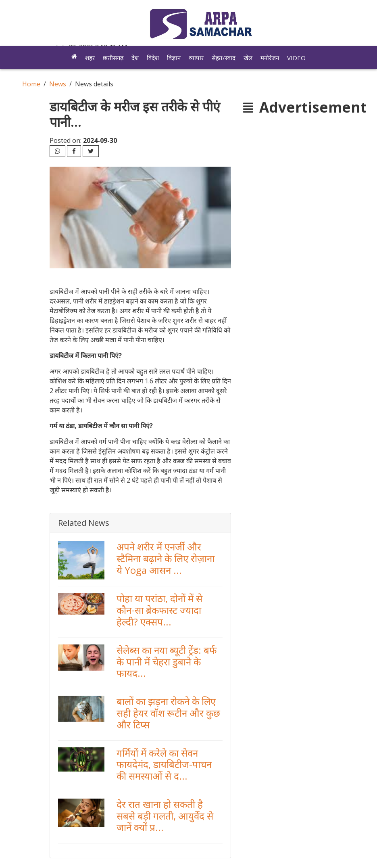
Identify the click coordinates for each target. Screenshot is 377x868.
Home (31, 84)
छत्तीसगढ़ (113, 58)
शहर (90, 58)
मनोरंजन (270, 58)
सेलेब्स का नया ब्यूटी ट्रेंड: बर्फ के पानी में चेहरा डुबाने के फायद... (167, 662)
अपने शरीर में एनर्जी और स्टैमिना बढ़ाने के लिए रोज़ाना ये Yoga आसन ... (166, 558)
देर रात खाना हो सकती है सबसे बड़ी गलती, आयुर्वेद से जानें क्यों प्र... (165, 816)
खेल (248, 58)
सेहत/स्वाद (224, 58)
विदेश (153, 58)
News (58, 84)
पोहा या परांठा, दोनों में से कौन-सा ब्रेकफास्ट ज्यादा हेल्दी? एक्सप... (159, 610)
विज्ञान (174, 58)
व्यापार (196, 58)
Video (296, 58)
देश (135, 58)
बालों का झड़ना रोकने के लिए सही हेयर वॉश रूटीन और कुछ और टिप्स (168, 713)
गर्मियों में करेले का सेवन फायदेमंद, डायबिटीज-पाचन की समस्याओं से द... (164, 764)
